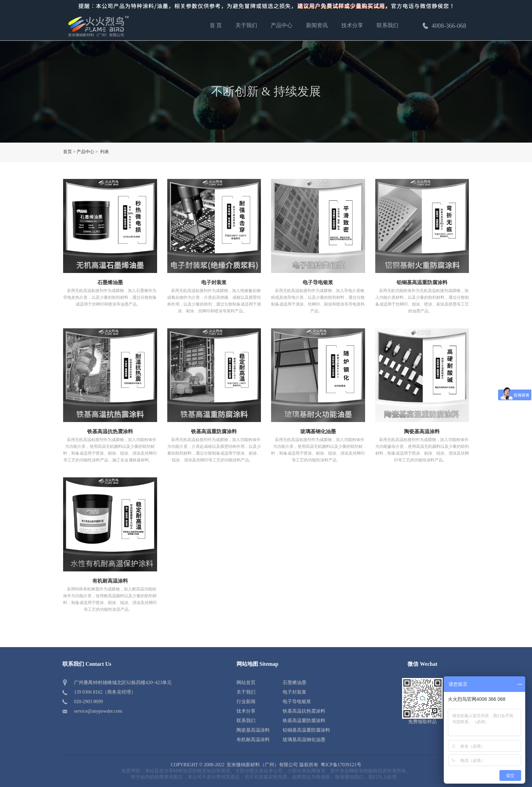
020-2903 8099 (88, 702)
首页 (68, 152)
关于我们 (246, 25)
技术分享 (352, 25)
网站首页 (246, 683)
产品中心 (282, 25)
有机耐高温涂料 (110, 581)
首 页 (216, 25)
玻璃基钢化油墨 (318, 432)
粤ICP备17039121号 (341, 765)
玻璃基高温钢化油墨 (304, 740)
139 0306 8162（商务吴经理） (105, 692)
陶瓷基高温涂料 (422, 432)
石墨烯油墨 (110, 282)
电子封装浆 (214, 282)
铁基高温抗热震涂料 (110, 432)
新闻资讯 (317, 25)
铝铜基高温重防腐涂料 (422, 282)
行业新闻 (246, 702)
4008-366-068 (444, 26)
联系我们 (387, 25)
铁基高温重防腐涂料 (214, 432)
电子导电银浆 (318, 282)
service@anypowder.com (98, 711)
